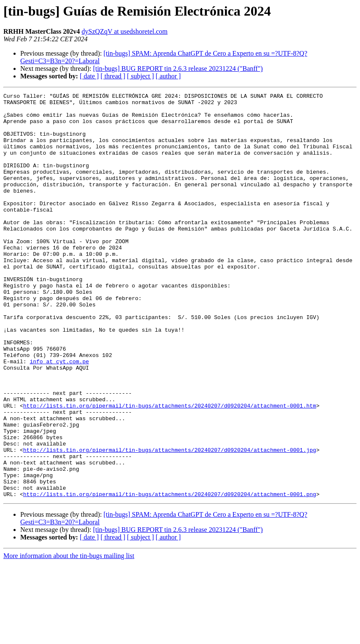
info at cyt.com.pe (59, 416)
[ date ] (89, 76)
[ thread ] (113, 76)
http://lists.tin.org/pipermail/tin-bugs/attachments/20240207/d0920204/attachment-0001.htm (170, 469)
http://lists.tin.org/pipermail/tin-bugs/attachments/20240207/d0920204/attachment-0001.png (170, 575)
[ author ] (168, 76)
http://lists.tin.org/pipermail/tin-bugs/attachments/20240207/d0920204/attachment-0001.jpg (170, 522)
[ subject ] (141, 76)
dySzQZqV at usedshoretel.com (125, 31)
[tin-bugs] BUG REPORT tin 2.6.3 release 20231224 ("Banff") (178, 68)
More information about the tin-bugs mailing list (69, 637)
